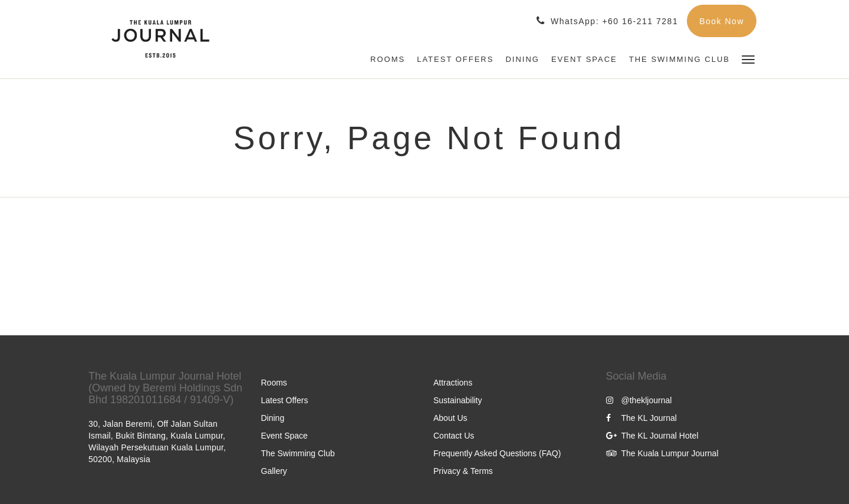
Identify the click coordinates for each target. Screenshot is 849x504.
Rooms (274, 383)
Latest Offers (285, 400)
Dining (273, 418)
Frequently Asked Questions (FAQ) (497, 453)
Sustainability (458, 400)
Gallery (274, 471)
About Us (450, 418)
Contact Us (454, 436)
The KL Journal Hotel (652, 436)
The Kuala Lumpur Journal (662, 453)
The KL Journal (641, 418)
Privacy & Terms (463, 471)
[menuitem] (388, 60)
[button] (748, 59)
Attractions (453, 383)
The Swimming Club (298, 453)
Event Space (284, 436)
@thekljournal (639, 400)
